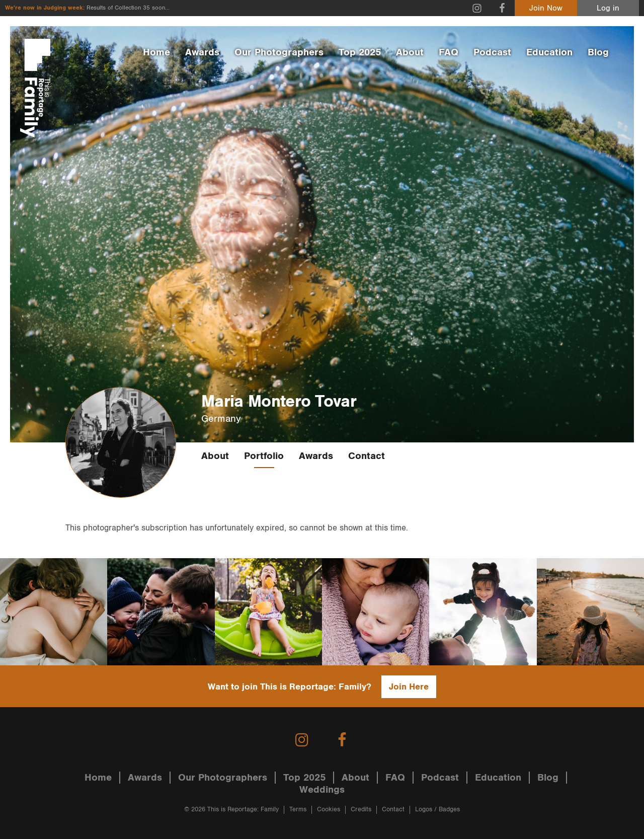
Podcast (492, 52)
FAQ (449, 52)
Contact (367, 456)
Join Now (546, 8)
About (410, 52)
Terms (298, 810)
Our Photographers (279, 52)
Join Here (409, 687)
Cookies (329, 810)
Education (549, 52)
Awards (202, 52)
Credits (361, 810)
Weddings (322, 790)
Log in (608, 8)
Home (156, 52)
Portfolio (264, 456)
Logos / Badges (437, 810)
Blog (598, 52)
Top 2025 (360, 52)
